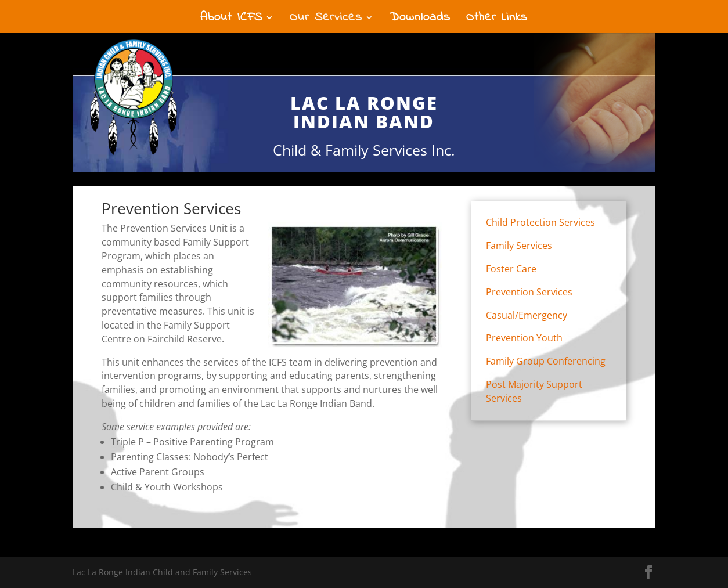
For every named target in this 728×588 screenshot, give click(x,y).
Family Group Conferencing (546, 361)
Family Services (519, 246)
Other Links (497, 20)
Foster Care (511, 269)
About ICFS (231, 20)
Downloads (420, 20)
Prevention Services (529, 292)
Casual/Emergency (527, 315)
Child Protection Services (540, 222)
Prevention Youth (524, 338)
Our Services (326, 20)
